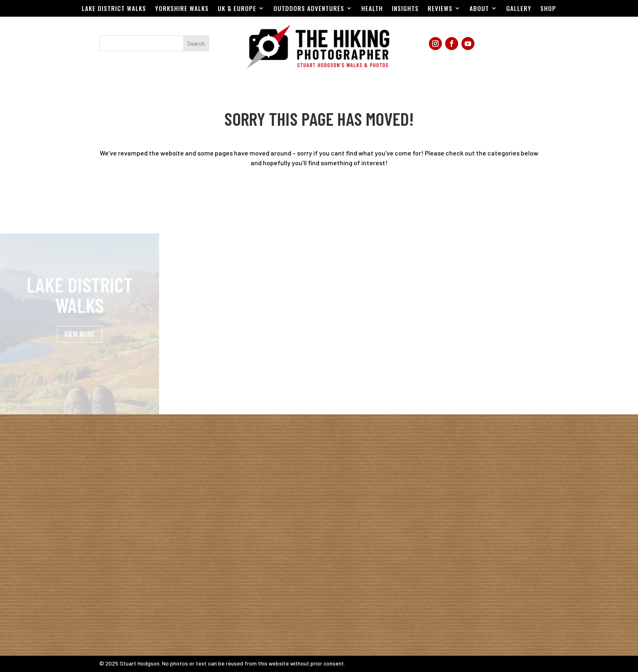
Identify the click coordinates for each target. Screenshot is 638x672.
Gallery (519, 9)
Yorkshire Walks (182, 9)
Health (372, 9)
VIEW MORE (80, 343)
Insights (405, 9)
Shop (548, 9)
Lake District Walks (114, 9)
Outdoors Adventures (309, 9)
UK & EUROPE (237, 9)
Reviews (440, 9)
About (479, 9)
